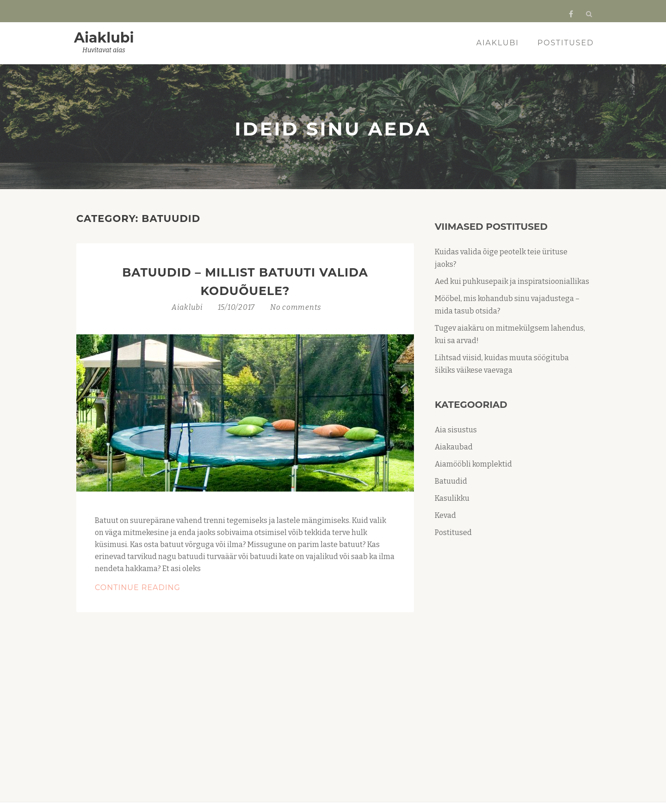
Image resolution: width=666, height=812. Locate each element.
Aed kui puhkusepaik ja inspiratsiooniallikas (512, 281)
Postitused (566, 43)
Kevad (445, 515)
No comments (296, 307)
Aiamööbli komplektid (473, 464)
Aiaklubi (104, 38)
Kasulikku (452, 498)
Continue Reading (166, 588)
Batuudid (451, 481)
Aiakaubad (454, 447)
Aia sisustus (456, 430)
